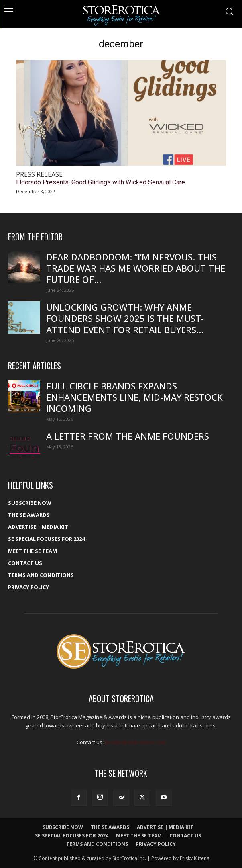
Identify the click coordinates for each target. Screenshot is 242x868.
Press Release (39, 175)
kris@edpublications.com (135, 742)
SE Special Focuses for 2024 (46, 539)
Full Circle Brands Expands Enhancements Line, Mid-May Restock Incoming (134, 397)
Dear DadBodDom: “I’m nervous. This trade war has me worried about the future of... (136, 268)
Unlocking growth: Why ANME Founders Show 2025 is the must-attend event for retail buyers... (125, 318)
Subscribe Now (30, 503)
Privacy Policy (28, 587)
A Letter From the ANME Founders (128, 436)
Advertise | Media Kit (38, 527)
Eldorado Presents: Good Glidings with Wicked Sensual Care (101, 182)
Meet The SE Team (33, 551)
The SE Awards (29, 515)
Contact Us (25, 563)
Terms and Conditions (41, 575)
